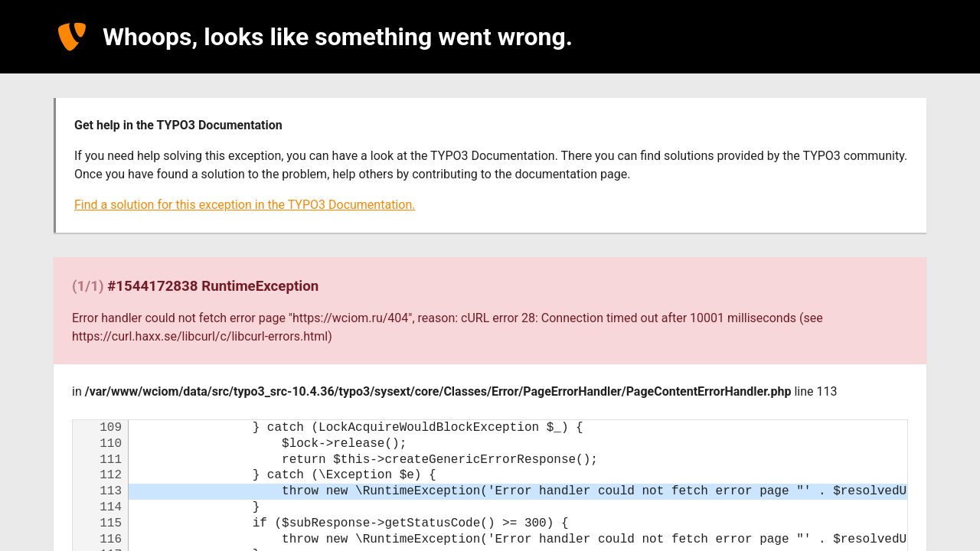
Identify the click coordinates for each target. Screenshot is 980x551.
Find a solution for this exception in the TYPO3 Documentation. (245, 205)
